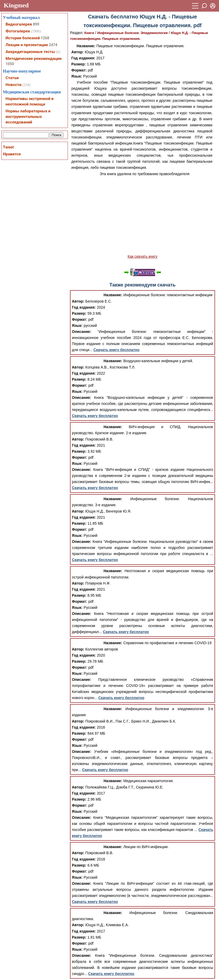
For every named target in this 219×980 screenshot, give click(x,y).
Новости (13, 85)
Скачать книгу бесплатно (117, 350)
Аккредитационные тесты (30, 52)
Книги (89, 33)
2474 (53, 45)
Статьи (12, 78)
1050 (10, 64)
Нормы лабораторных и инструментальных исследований (28, 117)
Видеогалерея (19, 24)
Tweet (8, 147)
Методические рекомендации (34, 59)
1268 (45, 38)
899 (36, 24)
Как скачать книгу (143, 256)
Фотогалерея (18, 31)
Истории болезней (23, 38)
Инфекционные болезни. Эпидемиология (132, 33)
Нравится (12, 154)
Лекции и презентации (27, 45)
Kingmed (16, 5)
